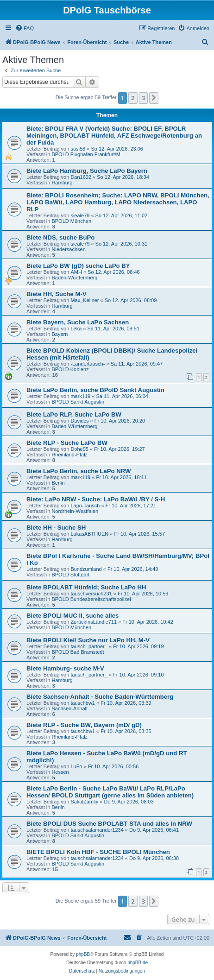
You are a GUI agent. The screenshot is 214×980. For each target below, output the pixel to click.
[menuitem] (25, 28)
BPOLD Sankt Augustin (78, 402)
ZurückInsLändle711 (94, 622)
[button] (154, 98)
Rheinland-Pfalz (69, 455)
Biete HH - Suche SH (56, 528)
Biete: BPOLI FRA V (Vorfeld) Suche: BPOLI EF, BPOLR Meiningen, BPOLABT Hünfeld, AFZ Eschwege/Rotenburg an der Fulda (114, 136)
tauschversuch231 (91, 594)
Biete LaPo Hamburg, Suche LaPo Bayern (87, 171)
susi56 (78, 149)
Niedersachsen (68, 249)
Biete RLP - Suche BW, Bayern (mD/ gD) (84, 725)
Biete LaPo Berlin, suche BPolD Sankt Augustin (95, 390)
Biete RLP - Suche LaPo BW (67, 443)
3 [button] (143, 98)
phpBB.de (138, 963)
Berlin (58, 483)
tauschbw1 (83, 703)
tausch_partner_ (89, 646)
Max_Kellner (85, 300)
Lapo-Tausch (85, 506)
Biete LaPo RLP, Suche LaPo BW (74, 414)
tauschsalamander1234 (97, 830)
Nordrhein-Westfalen (75, 511)
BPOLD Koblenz (70, 369)
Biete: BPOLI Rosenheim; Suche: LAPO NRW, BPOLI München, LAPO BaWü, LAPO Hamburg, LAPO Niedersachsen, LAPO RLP (118, 202)
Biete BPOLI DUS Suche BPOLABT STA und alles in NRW (109, 824)
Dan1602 (81, 177)
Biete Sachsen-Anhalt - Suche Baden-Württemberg (100, 697)
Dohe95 (79, 449)
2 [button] (133, 98)
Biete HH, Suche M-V (57, 294)
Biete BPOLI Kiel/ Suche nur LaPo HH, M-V (88, 640)
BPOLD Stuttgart (70, 575)
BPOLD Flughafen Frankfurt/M (86, 154)
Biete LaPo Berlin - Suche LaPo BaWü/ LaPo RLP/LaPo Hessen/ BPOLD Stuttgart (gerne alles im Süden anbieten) (110, 792)
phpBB (83, 954)
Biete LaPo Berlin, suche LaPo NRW (79, 471)
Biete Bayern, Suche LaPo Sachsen (78, 322)
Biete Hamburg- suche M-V (65, 668)
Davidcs (79, 421)
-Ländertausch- (88, 364)
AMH (76, 272)
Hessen (60, 772)
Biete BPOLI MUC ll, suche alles (72, 616)
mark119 (80, 396)
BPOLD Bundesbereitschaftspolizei (91, 599)
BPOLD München (71, 221)
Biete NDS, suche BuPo (60, 237)
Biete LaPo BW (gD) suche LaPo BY (78, 266)
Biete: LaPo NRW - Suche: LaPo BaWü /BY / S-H (96, 499)
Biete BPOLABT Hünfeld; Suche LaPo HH (86, 587)
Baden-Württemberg (74, 278)
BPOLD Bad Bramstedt (78, 652)
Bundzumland (86, 569)
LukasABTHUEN (89, 534)
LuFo (76, 766)
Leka (76, 329)
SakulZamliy (84, 802)
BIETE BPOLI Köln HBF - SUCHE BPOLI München (98, 852)
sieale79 (80, 215)
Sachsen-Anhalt (69, 708)
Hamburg (62, 183)
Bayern (60, 334)
